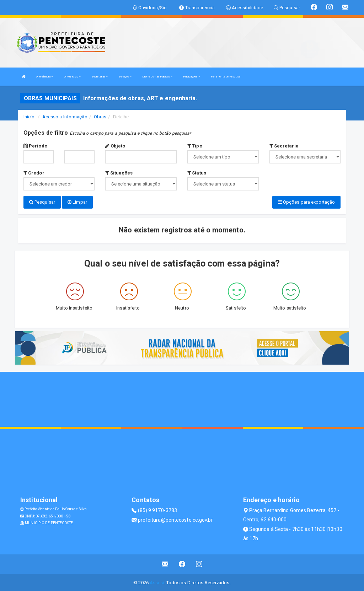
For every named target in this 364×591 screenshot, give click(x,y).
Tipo (195, 146)
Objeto (115, 146)
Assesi (157, 582)
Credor (34, 173)
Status (197, 173)
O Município (72, 77)
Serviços (125, 77)
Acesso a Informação (65, 117)
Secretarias (100, 77)
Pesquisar (42, 202)
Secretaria (284, 146)
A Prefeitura (45, 77)
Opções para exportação (306, 202)
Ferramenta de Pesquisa (226, 77)
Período (35, 146)
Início (29, 117)
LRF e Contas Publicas (157, 77)
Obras (100, 117)
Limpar (77, 202)
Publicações (191, 77)
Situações (119, 173)
